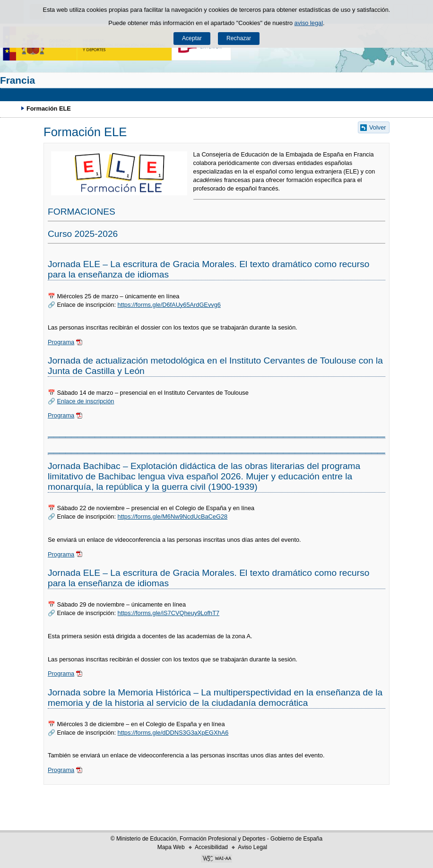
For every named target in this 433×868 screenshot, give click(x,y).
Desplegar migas (12, 108)
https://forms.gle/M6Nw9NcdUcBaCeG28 (173, 516)
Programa (61, 342)
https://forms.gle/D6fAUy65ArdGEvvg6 (169, 305)
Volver (378, 127)
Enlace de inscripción (86, 401)
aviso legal (309, 23)
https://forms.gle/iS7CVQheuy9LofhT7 (169, 613)
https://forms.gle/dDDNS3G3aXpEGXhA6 (173, 733)
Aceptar (192, 38)
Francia (17, 80)
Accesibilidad (211, 847)
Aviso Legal (252, 847)
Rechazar (239, 38)
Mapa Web (171, 847)
